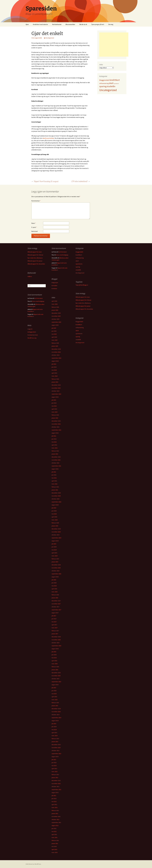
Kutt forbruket (63, 252)
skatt (77, 261)
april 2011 (54, 834)
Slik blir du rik (83, 24)
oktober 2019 (55, 535)
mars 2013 (55, 772)
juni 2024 (54, 367)
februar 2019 (55, 559)
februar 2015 (55, 703)
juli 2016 (54, 652)
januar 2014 (55, 742)
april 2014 (54, 733)
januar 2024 (55, 382)
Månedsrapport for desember (36, 264)
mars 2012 (55, 807)
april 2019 (54, 553)
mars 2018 (55, 592)
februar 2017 (55, 631)
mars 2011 (55, 837)
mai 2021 (54, 478)
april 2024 (54, 373)
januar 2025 (55, 346)
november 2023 (56, 388)
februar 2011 (55, 840)
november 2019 (56, 532)
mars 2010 (55, 852)
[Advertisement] (114, 44)
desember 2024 (56, 349)
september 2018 (56, 574)
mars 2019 (55, 556)
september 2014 (56, 718)
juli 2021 (54, 472)
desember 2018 (56, 565)
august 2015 (55, 685)
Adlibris (30, 276)
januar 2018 (55, 598)
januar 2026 (55, 310)
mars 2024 (55, 376)
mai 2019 (54, 550)
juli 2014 (54, 724)
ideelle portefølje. (48, 138)
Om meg (111, 24)
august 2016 (55, 649)
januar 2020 (55, 526)
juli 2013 (54, 760)
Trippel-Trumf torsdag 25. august (45, 181)
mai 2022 (54, 442)
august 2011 (55, 825)
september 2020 (56, 502)
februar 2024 (55, 379)
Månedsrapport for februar (35, 255)
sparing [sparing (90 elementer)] (103, 86)
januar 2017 (55, 634)
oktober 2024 (55, 355)
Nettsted (34, 231)
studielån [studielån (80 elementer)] (111, 86)
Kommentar (36, 201)
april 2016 (54, 661)
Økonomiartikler (70, 24)
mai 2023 (54, 406)
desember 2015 (56, 673)
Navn (34, 223)
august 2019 (55, 541)
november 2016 (56, 640)
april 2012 (54, 804)
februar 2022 (55, 451)
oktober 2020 (55, 499)
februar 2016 (55, 667)
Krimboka (54, 289)
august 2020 (55, 505)
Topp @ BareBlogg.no (82, 285)
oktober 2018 (55, 571)
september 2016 (56, 646)
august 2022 (55, 433)
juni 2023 (54, 403)
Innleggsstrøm (32, 332)
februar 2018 (55, 595)
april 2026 (54, 301)
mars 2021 (55, 484)
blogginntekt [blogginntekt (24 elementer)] (104, 80)
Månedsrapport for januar (35, 261)
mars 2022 (55, 448)
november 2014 (56, 712)
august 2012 (55, 793)
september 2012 (56, 790)
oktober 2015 (55, 679)
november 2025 (56, 316)
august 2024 (55, 361)
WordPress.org (32, 338)
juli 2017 (54, 616)
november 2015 (56, 676)
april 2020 (54, 517)
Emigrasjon (55, 283)
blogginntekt (79, 252)
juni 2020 (54, 511)
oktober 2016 (55, 643)
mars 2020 (55, 520)
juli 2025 (54, 328)
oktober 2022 (55, 427)
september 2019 (56, 538)
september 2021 (56, 466)
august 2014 (55, 721)
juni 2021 (54, 475)
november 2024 (56, 352)
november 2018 (56, 568)
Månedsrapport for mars (35, 252)
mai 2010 (54, 846)
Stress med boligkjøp (62, 255)
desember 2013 (56, 745)
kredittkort (79, 255)
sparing (78, 267)
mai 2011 (54, 831)
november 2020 (56, 496)
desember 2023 (56, 385)
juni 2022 (54, 439)
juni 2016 (54, 655)
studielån (78, 270)
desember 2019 (56, 529)
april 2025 (54, 337)
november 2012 (56, 784)
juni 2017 (54, 619)
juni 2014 (54, 727)
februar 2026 (55, 307)
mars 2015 (55, 700)
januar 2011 (55, 843)
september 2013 (56, 754)
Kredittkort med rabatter (40, 24)
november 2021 (56, 460)
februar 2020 (55, 523)
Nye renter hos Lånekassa (35, 258)
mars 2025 (55, 340)
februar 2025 (55, 343)
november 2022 (56, 424)
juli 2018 (54, 580)
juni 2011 (54, 828)
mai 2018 (54, 586)
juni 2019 (54, 547)
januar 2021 (55, 490)
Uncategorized (50, 38)
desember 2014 (56, 709)
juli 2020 (54, 508)
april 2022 (54, 445)
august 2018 (55, 577)
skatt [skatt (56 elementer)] (111, 83)
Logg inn (30, 329)
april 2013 (54, 769)
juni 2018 (54, 583)
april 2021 (54, 481)
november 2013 (56, 748)
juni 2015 (54, 691)
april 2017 (54, 625)
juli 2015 (54, 688)
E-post (34, 227)
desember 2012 (56, 781)
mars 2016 (55, 664)
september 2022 (56, 430)
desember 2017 (56, 601)
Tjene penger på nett (98, 24)
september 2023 (56, 394)
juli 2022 (54, 436)
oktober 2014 (55, 715)
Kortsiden (54, 286)
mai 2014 (54, 730)
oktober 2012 (55, 787)
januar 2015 (55, 706)
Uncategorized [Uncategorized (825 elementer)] (108, 90)
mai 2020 (54, 514)
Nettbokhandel (57, 24)
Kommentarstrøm (33, 335)
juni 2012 (54, 799)
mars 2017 (55, 628)
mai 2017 (54, 622)
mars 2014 (55, 736)
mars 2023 (55, 412)
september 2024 (56, 358)
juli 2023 (54, 400)
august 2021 (55, 469)
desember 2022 (56, 421)
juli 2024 (54, 364)
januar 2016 (55, 670)
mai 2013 (54, 766)
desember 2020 (56, 493)
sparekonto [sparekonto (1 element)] (116, 84)
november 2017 (56, 604)
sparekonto (79, 264)
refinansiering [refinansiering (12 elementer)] (104, 83)
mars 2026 (55, 304)
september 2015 (56, 682)
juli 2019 (54, 544)
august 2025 (55, 325)
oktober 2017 (55, 607)
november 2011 (56, 816)
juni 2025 (54, 331)
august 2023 (55, 397)
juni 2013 (54, 763)
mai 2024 (54, 370)
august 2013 (55, 757)
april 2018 (54, 589)
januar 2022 (55, 454)
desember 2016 (56, 637)
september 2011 (56, 822)
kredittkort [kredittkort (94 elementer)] (115, 80)
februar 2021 (55, 487)
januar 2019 (55, 562)
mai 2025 (54, 334)
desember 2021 (56, 457)
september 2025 (56, 322)
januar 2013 (55, 778)
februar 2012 (55, 810)
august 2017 (55, 613)
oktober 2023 (55, 391)
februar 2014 (55, 739)
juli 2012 (54, 796)
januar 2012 (55, 813)
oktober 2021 (55, 463)
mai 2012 (54, 801)
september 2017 (56, 610)
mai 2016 (54, 658)
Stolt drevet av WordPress (33, 864)
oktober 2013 (55, 751)
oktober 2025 (55, 319)
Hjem (27, 24)
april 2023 (54, 409)
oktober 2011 (55, 819)
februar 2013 (55, 775)
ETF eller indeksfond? (81, 181)
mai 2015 (54, 694)
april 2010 (54, 849)
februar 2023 (55, 415)
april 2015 (54, 697)
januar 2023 (55, 418)
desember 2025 (56, 313)
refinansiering (80, 258)
